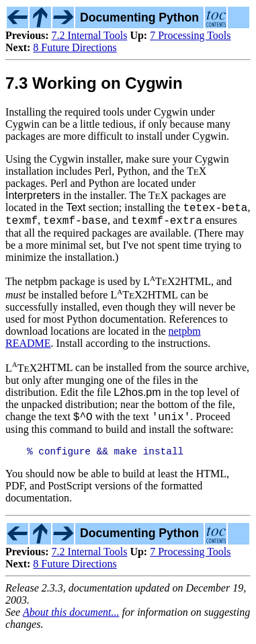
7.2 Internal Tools (90, 35)
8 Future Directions (75, 47)
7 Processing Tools (190, 35)
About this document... (71, 620)
